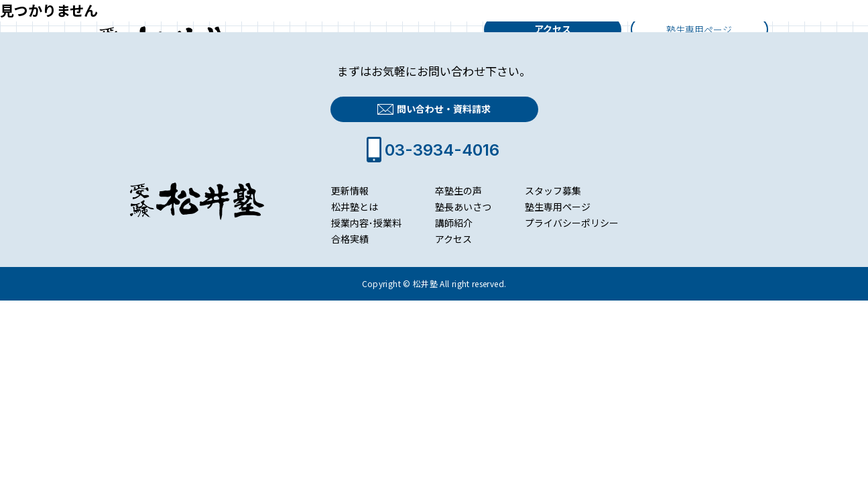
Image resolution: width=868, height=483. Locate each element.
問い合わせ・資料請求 (434, 109)
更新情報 (350, 191)
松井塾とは (355, 207)
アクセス (553, 29)
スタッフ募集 (553, 191)
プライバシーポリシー (572, 223)
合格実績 (350, 239)
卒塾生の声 (458, 191)
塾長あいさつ (463, 207)
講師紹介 (454, 223)
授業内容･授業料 (366, 223)
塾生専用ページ (558, 207)
